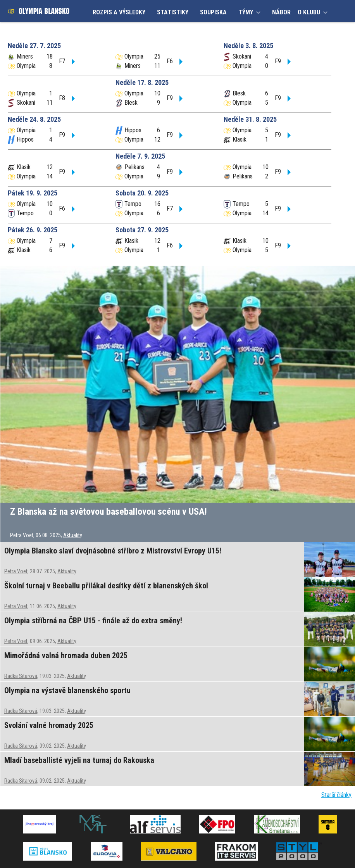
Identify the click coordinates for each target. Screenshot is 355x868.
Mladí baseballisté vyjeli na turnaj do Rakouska (79, 760)
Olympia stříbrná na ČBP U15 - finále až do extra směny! (93, 621)
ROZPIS (119, 12)
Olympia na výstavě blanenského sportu (67, 690)
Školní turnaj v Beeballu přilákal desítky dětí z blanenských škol (106, 586)
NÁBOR (281, 12)
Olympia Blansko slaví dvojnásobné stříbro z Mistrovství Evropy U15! (113, 551)
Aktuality (73, 535)
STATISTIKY (173, 12)
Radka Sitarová (21, 676)
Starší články (336, 795)
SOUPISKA (213, 12)
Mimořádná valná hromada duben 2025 (66, 655)
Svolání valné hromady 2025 (49, 725)
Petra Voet (16, 571)
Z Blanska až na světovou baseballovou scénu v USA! (109, 512)
